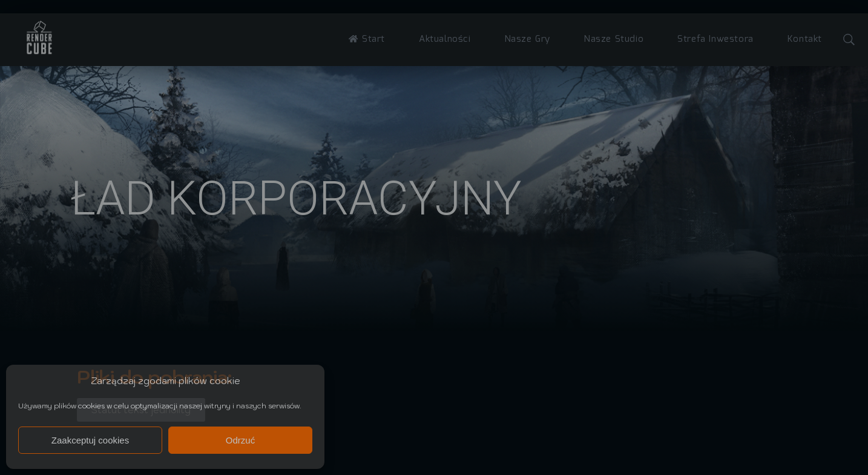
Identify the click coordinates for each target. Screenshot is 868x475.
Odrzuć (240, 440)
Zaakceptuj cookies (90, 440)
